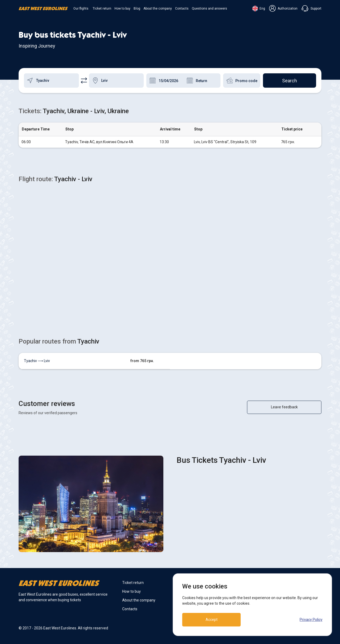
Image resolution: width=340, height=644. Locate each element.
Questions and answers (209, 9)
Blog (137, 9)
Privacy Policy (311, 620)
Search (290, 81)
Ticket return (102, 9)
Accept (212, 620)
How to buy (122, 9)
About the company (158, 9)
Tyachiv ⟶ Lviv (37, 361)
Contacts (182, 9)
